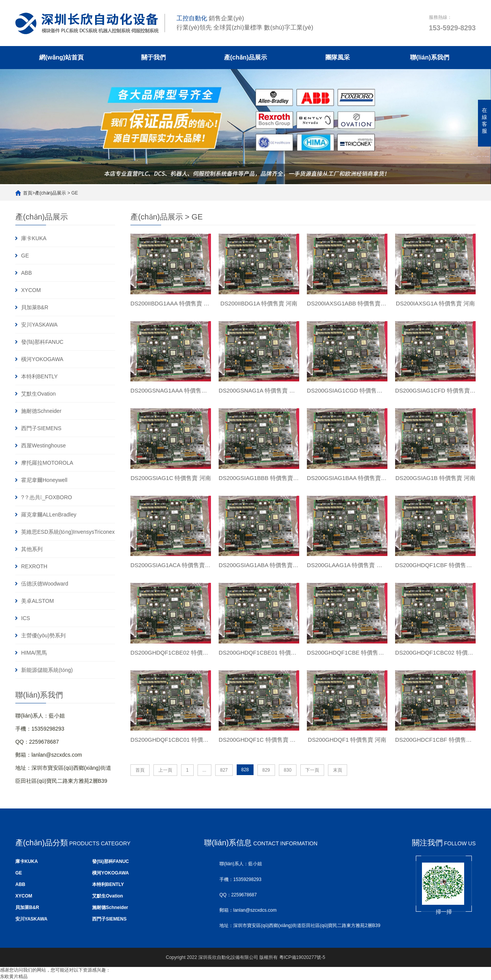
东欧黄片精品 (14, 977)
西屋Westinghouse (43, 445)
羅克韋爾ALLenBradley (49, 515)
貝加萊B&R (35, 307)
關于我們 (153, 57)
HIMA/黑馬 (34, 653)
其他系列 (32, 549)
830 (288, 780)
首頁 (28, 193)
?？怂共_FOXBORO (47, 497)
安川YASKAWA (39, 325)
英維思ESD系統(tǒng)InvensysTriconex (68, 532)
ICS (26, 618)
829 (266, 780)
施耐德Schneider (41, 411)
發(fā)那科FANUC (42, 342)
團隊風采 (338, 57)
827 (224, 780)
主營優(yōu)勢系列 (43, 635)
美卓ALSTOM (37, 601)
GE (25, 256)
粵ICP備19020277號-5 (302, 957)
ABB (26, 273)
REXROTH (34, 566)
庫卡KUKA (34, 238)
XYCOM (31, 290)
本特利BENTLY (39, 376)
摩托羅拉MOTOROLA (47, 463)
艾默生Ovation (38, 394)
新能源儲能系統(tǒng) (47, 670)
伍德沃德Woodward (45, 584)
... (204, 780)
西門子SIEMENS (41, 428)
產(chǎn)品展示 (245, 57)
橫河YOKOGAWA (42, 359)
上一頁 (165, 780)
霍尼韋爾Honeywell (44, 480)
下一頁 (312, 780)
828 (245, 779)
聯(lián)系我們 (430, 57)
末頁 (338, 780)
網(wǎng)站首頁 (61, 57)
